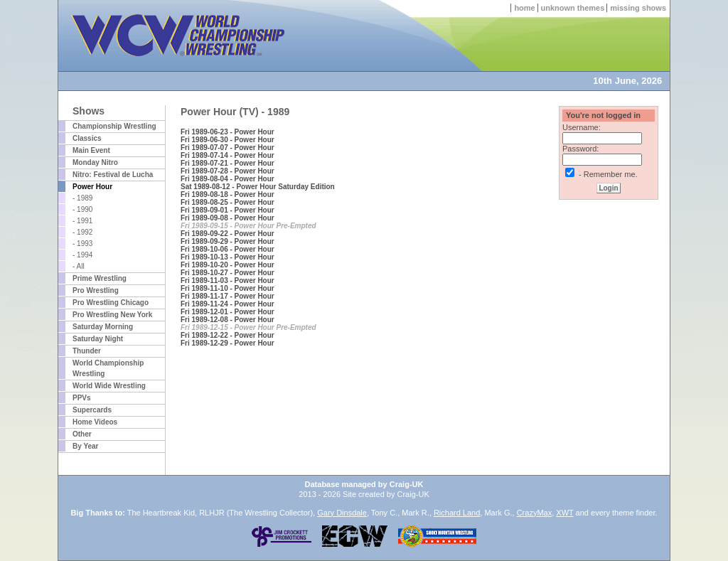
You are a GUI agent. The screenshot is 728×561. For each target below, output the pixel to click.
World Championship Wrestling (108, 368)
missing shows (638, 8)
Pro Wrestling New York (112, 315)
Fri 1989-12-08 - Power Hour (227, 320)
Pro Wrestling (96, 290)
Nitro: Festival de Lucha (113, 175)
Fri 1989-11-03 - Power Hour (227, 280)
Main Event (91, 150)
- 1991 (82, 221)
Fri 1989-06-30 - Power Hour (227, 140)
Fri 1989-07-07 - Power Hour (227, 148)
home (524, 8)
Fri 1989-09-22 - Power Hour (227, 234)
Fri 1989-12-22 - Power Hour (227, 335)
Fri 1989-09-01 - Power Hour (227, 210)
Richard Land (457, 513)
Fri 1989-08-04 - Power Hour (227, 179)
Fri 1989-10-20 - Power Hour (227, 265)
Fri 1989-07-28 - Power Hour (227, 171)
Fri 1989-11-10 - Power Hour (227, 288)
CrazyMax (535, 513)
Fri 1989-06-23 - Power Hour (227, 132)
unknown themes (573, 8)
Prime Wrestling (100, 278)
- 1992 (82, 232)
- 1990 (82, 209)
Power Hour (92, 187)
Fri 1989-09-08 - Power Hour (227, 218)
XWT (564, 513)
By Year (86, 446)
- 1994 (82, 255)
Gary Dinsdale (342, 513)
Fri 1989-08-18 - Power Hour (227, 194)
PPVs (82, 398)
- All (79, 266)
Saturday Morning (103, 327)
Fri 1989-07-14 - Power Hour (227, 155)
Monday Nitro (95, 162)
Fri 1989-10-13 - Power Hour (227, 257)
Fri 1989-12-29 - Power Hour (227, 343)
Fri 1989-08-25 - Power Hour (227, 202)
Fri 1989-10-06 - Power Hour (227, 249)
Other (82, 434)
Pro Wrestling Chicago (111, 303)
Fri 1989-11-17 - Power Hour (227, 296)
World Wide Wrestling (109, 386)
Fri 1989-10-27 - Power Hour (227, 273)
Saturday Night (98, 339)
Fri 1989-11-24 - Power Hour (227, 304)
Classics (87, 138)
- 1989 (82, 198)
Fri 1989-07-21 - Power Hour (227, 163)
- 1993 (82, 244)
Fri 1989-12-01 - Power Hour (227, 312)
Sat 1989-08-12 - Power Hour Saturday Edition (258, 187)
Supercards (92, 410)
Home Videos (95, 422)
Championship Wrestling (114, 126)
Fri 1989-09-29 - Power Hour (227, 241)
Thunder (87, 351)
